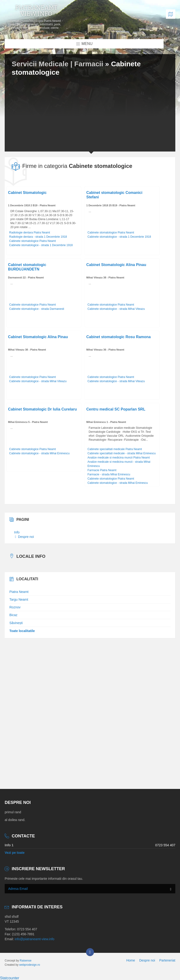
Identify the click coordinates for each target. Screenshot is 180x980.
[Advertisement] (90, 113)
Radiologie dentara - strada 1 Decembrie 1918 (38, 237)
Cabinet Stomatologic (27, 193)
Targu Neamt (19, 599)
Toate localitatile (22, 631)
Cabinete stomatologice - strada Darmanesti (37, 309)
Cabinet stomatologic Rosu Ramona (118, 337)
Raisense (26, 961)
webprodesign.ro (30, 965)
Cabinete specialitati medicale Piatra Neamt (115, 449)
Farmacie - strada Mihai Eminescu (109, 474)
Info (17, 532)
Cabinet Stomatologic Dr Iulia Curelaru (42, 409)
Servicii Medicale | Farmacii (58, 64)
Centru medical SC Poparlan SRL (116, 409)
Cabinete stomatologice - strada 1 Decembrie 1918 (41, 245)
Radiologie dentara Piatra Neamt (30, 233)
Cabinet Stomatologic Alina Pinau (116, 265)
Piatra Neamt (19, 592)
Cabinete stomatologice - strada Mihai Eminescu (39, 453)
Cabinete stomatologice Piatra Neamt (32, 241)
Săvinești (16, 623)
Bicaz (13, 615)
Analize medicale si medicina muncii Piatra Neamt (118, 458)
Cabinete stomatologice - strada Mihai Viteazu (116, 309)
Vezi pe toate (15, 853)
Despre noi (24, 537)
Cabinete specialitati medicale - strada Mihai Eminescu (122, 453)
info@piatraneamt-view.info (35, 939)
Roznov (15, 607)
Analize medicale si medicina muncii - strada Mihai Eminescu (119, 464)
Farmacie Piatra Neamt (102, 470)
